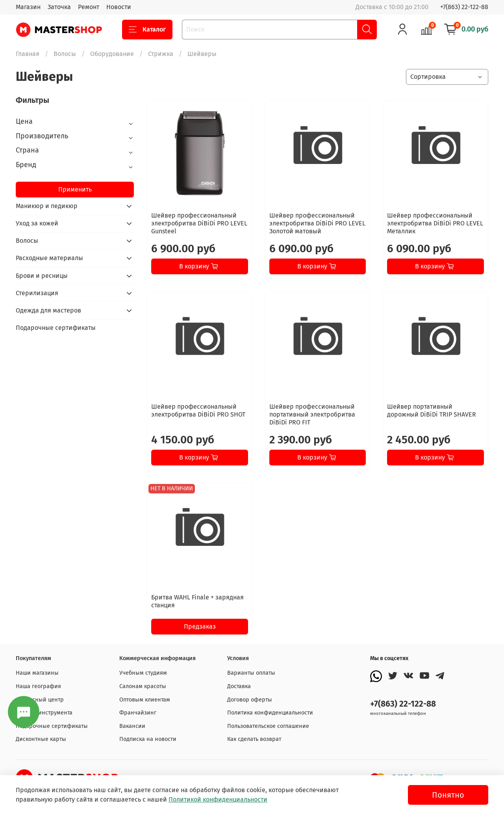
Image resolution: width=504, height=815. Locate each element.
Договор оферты (250, 700)
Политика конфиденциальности (270, 713)
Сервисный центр (40, 700)
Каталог (147, 30)
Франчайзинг (138, 713)
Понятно (448, 795)
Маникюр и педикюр (47, 206)
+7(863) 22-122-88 (464, 7)
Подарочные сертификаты (56, 328)
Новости (119, 7)
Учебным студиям (143, 673)
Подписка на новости (148, 739)
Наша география (38, 686)
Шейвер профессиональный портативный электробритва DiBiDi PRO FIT (312, 414)
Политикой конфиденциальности (218, 799)
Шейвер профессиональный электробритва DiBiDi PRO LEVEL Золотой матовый (317, 223)
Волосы (65, 54)
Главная (28, 54)
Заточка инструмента (44, 713)
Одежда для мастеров (48, 310)
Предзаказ (200, 626)
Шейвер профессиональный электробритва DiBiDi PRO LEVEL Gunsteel (199, 223)
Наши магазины (37, 673)
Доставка (239, 686)
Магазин (28, 7)
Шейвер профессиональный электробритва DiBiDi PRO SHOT (198, 410)
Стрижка (161, 54)
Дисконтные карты (41, 739)
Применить (75, 189)
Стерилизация (37, 293)
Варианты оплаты (251, 673)
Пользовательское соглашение (268, 726)
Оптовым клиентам (145, 700)
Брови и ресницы (42, 276)
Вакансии (132, 726)
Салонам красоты (143, 686)
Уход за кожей (37, 223)
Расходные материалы (49, 258)
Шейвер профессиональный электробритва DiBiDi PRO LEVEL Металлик (435, 223)
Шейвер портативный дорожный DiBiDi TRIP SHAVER (432, 410)
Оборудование (112, 54)
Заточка (59, 7)
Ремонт (89, 7)
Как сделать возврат (254, 739)
